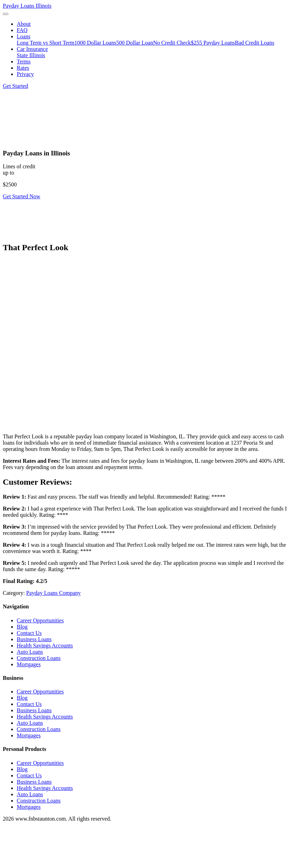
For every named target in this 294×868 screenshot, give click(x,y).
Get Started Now (22, 196)
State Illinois (31, 55)
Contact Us (29, 633)
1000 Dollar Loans (95, 43)
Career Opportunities (40, 620)
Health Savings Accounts (45, 646)
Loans (24, 36)
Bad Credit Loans (255, 43)
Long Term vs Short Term (46, 43)
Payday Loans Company (53, 593)
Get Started (15, 86)
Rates (23, 68)
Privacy (25, 74)
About (24, 24)
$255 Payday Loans (213, 43)
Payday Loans (27, 6)
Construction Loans (39, 658)
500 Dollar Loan (135, 43)
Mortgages (29, 664)
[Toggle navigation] (6, 14)
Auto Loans (30, 652)
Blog (22, 627)
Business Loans (34, 639)
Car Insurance (32, 49)
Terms (24, 62)
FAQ (22, 30)
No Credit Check (172, 43)
